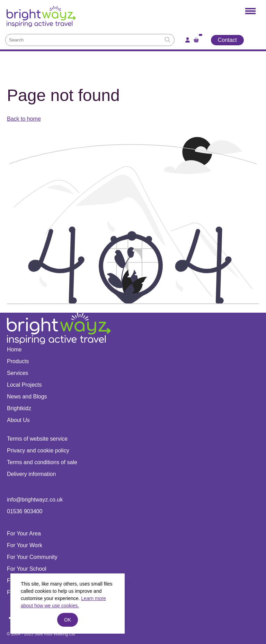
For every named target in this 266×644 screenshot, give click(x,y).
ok (68, 620)
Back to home (24, 119)
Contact (227, 40)
